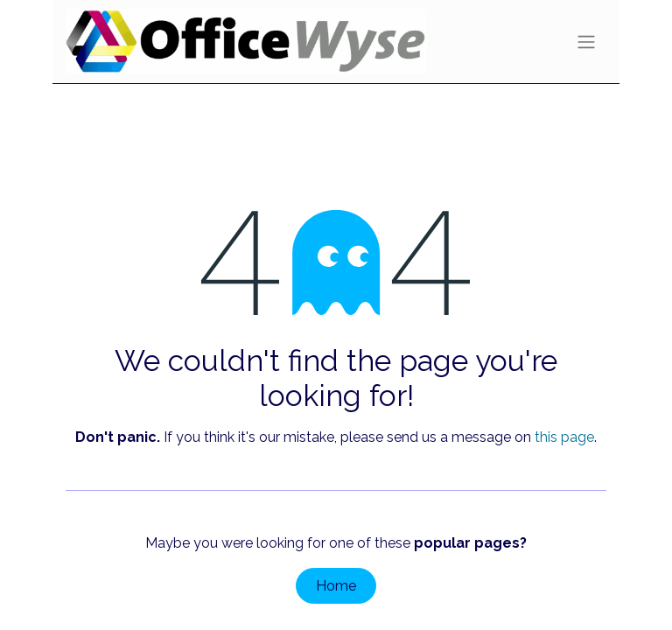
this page (564, 437)
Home (336, 586)
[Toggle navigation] (586, 42)
